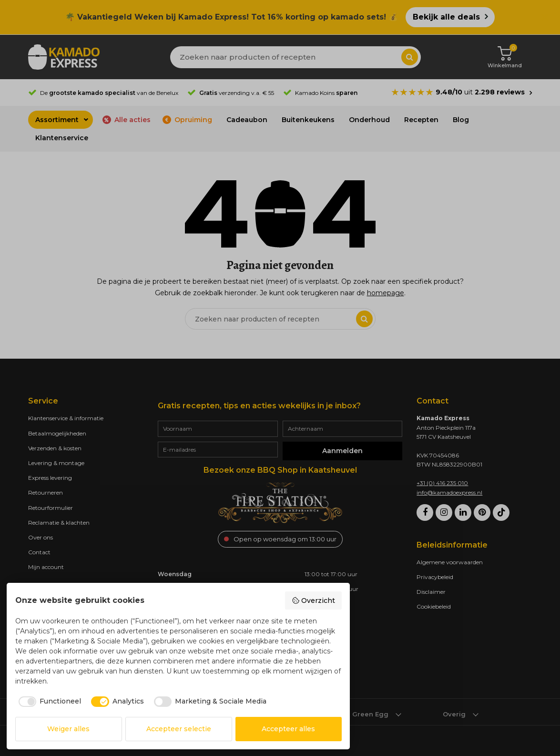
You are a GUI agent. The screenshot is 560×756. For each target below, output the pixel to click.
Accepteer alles (288, 729)
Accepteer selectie (179, 729)
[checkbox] (48, 702)
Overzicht (313, 601)
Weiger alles (68, 729)
